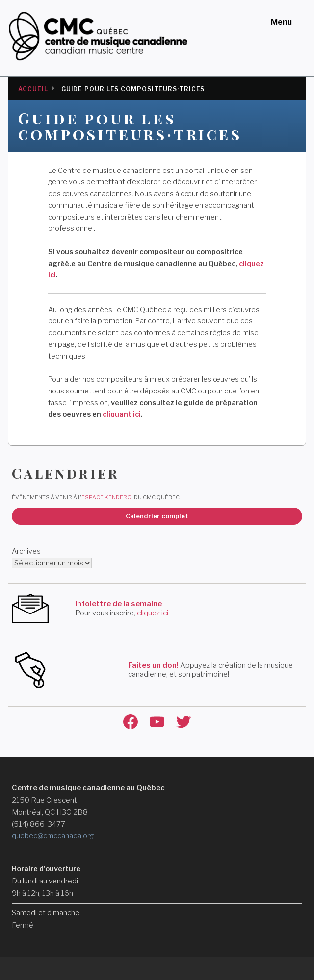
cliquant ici (122, 414)
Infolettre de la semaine (118, 604)
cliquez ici (153, 613)
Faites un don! (153, 665)
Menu (281, 22)
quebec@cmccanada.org (53, 836)
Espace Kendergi (107, 497)
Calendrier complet (157, 516)
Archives (26, 551)
